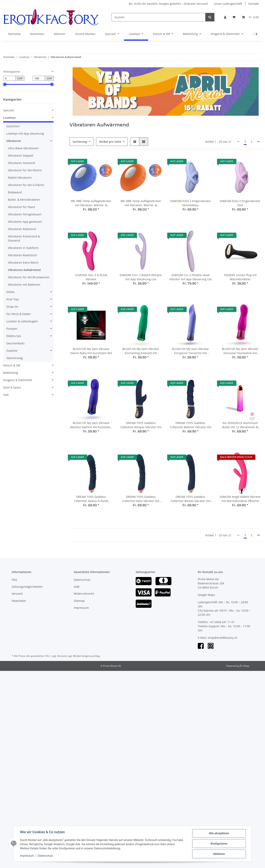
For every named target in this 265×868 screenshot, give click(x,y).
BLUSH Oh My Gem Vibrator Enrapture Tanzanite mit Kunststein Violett (191, 351)
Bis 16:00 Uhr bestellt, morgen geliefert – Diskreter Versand (168, 4)
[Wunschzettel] (234, 17)
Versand (17, 594)
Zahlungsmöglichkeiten (27, 587)
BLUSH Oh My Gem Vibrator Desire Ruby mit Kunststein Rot (91, 351)
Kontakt (254, 4)
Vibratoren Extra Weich (23, 263)
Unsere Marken (85, 34)
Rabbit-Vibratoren (20, 178)
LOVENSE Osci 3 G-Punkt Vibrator (91, 277)
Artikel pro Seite (110, 142)
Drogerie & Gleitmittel (18, 380)
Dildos (11, 292)
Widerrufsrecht (84, 594)
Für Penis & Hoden (19, 314)
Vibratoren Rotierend (22, 229)
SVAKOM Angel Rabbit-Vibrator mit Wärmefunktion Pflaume (240, 499)
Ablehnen (219, 854)
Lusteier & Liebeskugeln (22, 321)
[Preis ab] (9, 78)
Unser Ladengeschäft (228, 4)
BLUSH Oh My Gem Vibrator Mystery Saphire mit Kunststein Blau (91, 425)
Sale (6, 395)
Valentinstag (15, 358)
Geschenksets (15, 343)
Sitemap (79, 601)
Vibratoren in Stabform (23, 248)
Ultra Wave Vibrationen (23, 148)
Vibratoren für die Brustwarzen (29, 277)
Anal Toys (13, 299)
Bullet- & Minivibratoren (24, 200)
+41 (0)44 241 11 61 (222, 622)
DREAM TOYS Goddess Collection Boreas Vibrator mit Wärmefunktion (190, 499)
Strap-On (12, 307)
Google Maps (206, 595)
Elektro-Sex (14, 336)
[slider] (5, 84)
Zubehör (12, 351)
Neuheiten (37, 34)
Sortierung (80, 142)
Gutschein (13, 126)
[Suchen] (158, 17)
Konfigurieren (219, 844)
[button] (225, 17)
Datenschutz (82, 580)
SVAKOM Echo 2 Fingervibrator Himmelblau (191, 203)
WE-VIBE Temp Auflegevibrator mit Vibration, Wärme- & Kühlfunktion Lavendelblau (91, 203)
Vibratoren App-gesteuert (25, 222)
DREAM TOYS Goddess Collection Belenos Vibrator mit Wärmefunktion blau (191, 425)
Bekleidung (11, 373)
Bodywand (15, 192)
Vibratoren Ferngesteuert (25, 214)
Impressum (81, 608)
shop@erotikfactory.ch (223, 638)
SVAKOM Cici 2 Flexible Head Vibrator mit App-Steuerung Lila (191, 277)
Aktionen (60, 34)
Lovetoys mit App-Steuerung (25, 133)
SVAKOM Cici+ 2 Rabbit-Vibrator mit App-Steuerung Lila (141, 277)
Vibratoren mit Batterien (24, 285)
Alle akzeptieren (219, 833)
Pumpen (12, 329)
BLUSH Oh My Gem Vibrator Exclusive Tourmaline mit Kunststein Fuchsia (240, 351)
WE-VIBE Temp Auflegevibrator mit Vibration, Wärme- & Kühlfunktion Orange (141, 203)
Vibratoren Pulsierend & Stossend (24, 238)
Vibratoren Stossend (21, 163)
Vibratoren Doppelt (21, 156)
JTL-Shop (244, 666)
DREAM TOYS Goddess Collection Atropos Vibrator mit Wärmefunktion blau (141, 425)
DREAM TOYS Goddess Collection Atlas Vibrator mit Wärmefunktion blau (141, 499)
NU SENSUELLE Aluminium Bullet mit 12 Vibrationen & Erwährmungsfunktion (240, 425)
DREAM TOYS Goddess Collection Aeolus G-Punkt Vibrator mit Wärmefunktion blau (91, 499)
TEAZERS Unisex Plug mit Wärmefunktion (240, 277)
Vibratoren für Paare (22, 207)
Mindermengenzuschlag (86, 656)
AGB (77, 587)
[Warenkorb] (250, 17)
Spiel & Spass (12, 387)
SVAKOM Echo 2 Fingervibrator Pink (240, 203)
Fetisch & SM (12, 365)
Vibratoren (14, 141)
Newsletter (19, 601)
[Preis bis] (39, 78)
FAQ (14, 580)
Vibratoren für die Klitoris (25, 170)
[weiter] (258, 142)
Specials (9, 110)
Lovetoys (9, 118)
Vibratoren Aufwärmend (24, 270)
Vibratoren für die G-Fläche (26, 185)
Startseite (14, 34)
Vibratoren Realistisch (23, 255)
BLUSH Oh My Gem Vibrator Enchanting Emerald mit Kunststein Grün (141, 351)
